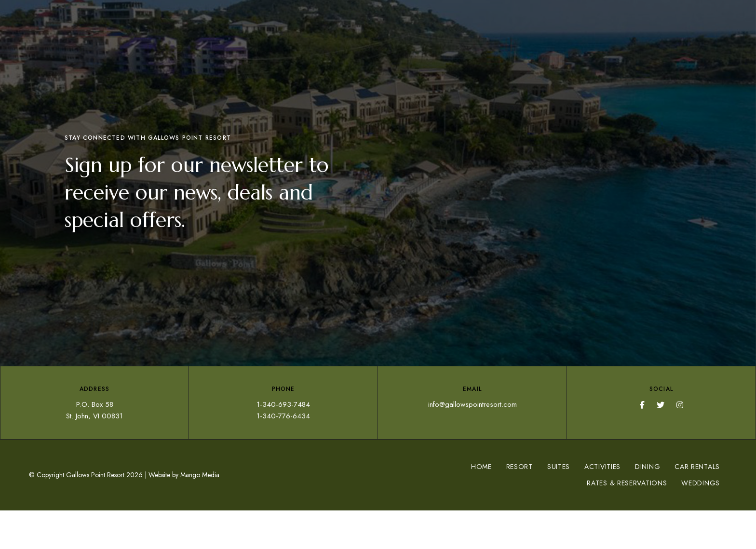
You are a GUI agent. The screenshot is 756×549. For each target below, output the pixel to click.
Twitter (661, 405)
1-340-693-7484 (283, 404)
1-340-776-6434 (283, 416)
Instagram (680, 405)
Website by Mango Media (184, 475)
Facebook (642, 405)
